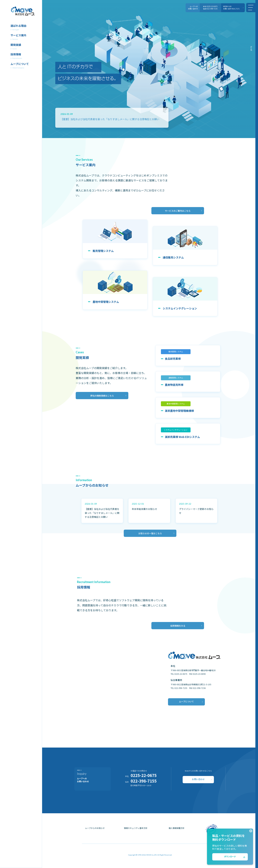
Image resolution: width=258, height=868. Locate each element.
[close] (251, 831)
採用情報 (16, 55)
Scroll (251, 48)
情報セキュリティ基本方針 (136, 829)
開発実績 (16, 45)
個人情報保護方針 (177, 829)
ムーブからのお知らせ (95, 829)
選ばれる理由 (18, 26)
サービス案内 (18, 35)
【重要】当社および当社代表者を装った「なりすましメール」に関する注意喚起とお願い (110, 119)
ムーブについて (20, 64)
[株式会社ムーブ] (23, 12)
